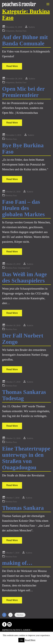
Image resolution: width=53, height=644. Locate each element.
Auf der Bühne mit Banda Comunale (25, 40)
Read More (12, 66)
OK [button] (21, 640)
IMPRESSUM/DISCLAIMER (16, 630)
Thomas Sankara (23, 508)
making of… (17, 563)
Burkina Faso (21, 31)
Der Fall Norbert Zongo (23, 339)
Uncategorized (24, 268)
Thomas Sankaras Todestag (24, 395)
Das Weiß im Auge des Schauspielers (24, 277)
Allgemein (10, 31)
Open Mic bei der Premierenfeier (23, 92)
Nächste (20, 615)
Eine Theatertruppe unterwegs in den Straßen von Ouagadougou (26, 458)
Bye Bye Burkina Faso (23, 148)
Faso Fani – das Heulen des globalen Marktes (23, 208)
